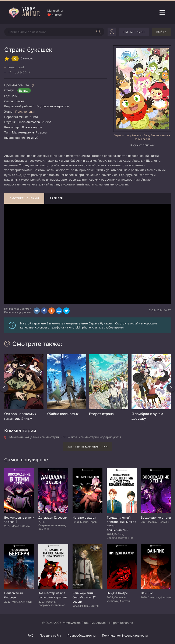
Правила (50, 635)
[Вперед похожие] (171, 388)
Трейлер (56, 198)
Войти (161, 32)
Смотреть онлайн (24, 198)
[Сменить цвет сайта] (112, 32)
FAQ (30, 635)
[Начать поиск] (98, 32)
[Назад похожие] (4, 388)
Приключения (25, 112)
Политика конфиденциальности (125, 635)
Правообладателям (82, 635)
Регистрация (134, 32)
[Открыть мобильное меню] (162, 13)
